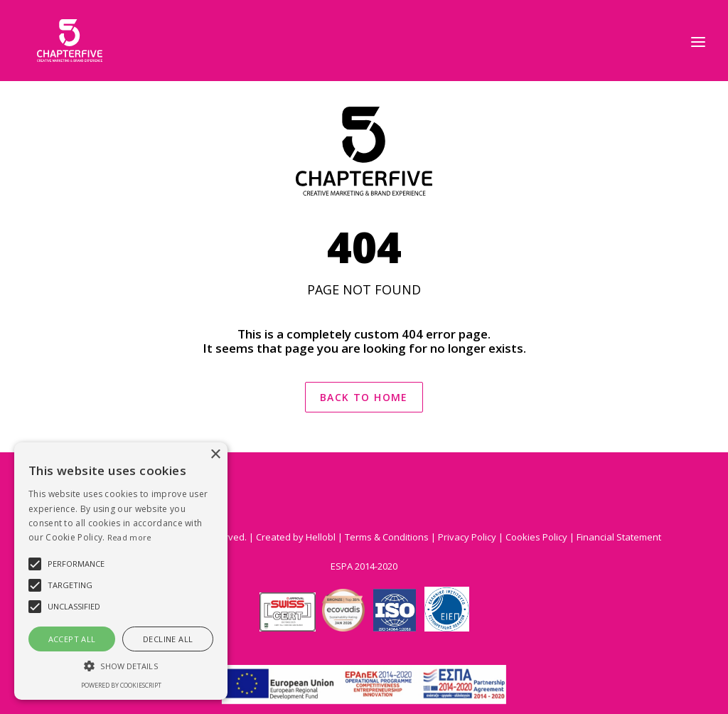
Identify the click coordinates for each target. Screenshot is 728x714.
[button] (121, 665)
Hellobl (321, 537)
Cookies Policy (536, 537)
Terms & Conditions (388, 537)
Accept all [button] (72, 639)
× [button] (215, 455)
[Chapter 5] (55, 41)
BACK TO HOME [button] (364, 397)
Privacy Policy (467, 537)
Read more (130, 537)
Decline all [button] (168, 639)
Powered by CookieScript (121, 685)
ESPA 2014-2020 (364, 566)
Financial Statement (619, 537)
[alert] (121, 571)
